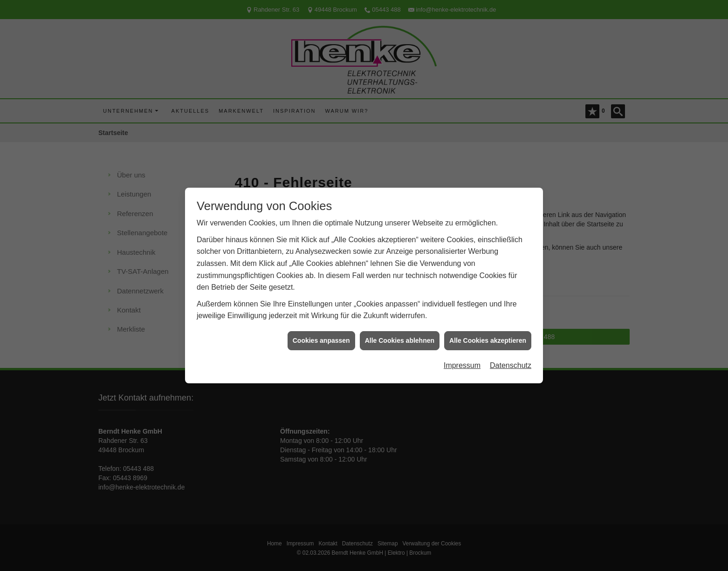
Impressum (462, 363)
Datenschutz (511, 363)
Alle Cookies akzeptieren (488, 337)
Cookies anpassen (321, 337)
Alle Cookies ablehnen (400, 337)
